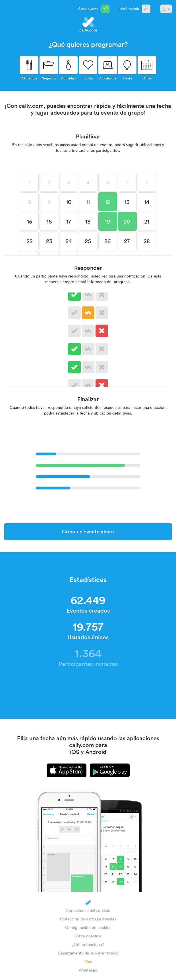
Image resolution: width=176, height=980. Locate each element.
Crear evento (88, 9)
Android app (110, 770)
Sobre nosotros (88, 936)
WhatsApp (88, 970)
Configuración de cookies (88, 927)
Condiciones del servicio (88, 910)
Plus (88, 961)
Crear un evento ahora (88, 531)
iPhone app (67, 770)
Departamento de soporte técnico (88, 953)
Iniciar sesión (129, 9)
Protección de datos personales (88, 919)
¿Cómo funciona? (88, 944)
